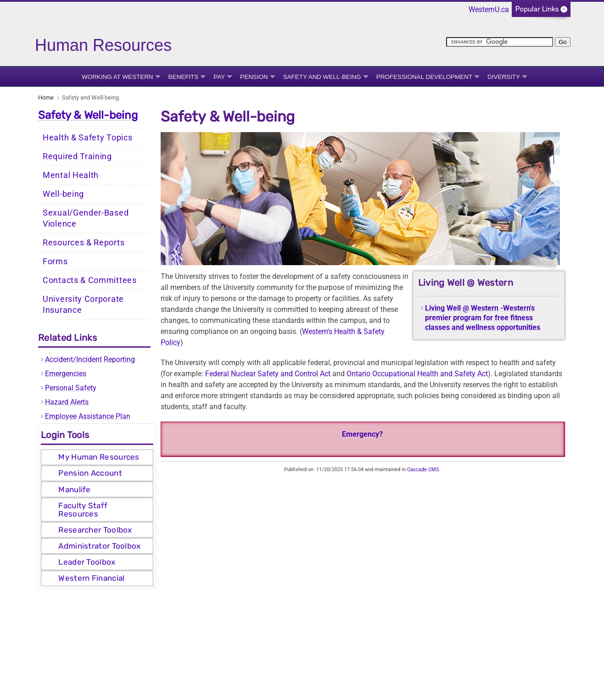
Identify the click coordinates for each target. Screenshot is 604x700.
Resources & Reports (84, 243)
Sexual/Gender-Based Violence (86, 218)
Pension (254, 77)
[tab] (97, 457)
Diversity (504, 77)
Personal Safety (71, 388)
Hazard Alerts (67, 402)
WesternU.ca (489, 9)
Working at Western (117, 77)
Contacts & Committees (90, 280)
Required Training (77, 156)
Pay (219, 77)
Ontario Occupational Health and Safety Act (417, 374)
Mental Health (71, 175)
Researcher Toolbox (95, 530)
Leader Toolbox (87, 562)
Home (46, 97)
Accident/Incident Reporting (90, 359)
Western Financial (91, 578)
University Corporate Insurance (83, 305)
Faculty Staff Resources (83, 510)
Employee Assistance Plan (88, 416)
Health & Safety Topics (87, 138)
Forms (55, 261)
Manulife (74, 489)
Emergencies (66, 374)
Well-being (63, 194)
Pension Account (90, 473)
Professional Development (424, 77)
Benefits (184, 77)
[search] (500, 42)
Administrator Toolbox (99, 546)
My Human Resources (99, 457)
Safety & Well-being (88, 115)
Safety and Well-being (322, 77)
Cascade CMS (423, 469)
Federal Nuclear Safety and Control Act (268, 374)
